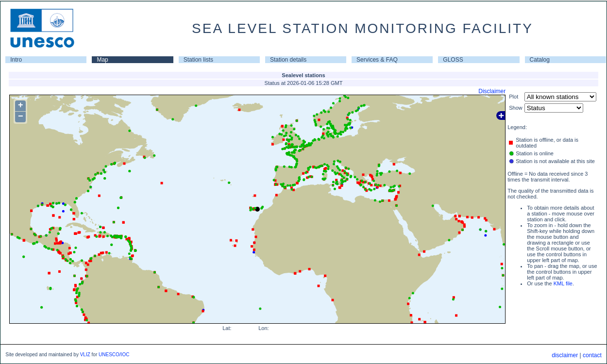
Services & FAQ (377, 60)
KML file (563, 283)
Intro (16, 60)
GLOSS (453, 60)
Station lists (198, 60)
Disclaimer (492, 91)
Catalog (540, 60)
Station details (288, 60)
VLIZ (85, 355)
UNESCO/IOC (114, 355)
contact (592, 355)
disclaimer (565, 355)
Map (102, 60)
